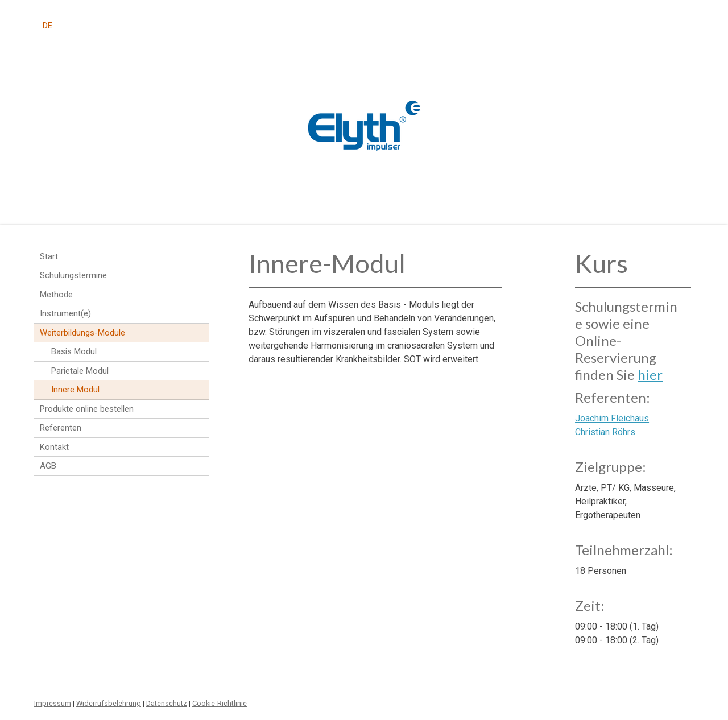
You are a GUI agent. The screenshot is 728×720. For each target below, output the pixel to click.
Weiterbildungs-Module (82, 333)
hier (650, 375)
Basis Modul (74, 351)
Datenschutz (167, 703)
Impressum (53, 703)
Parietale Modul (80, 371)
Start (49, 256)
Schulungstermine (73, 275)
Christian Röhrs (605, 432)
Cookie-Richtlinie (220, 703)
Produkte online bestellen (87, 409)
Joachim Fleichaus (612, 418)
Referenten (61, 428)
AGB (48, 466)
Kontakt (54, 447)
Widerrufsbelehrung (109, 703)
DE (47, 26)
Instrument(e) (65, 313)
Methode (56, 295)
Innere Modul (75, 390)
